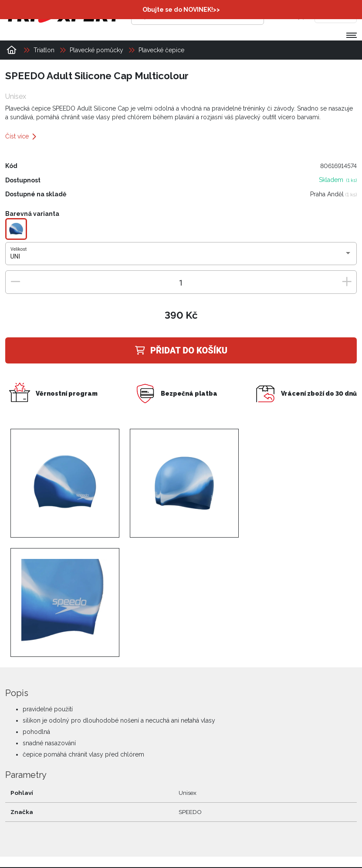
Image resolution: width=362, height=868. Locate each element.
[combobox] (181, 257)
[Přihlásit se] (283, 15)
